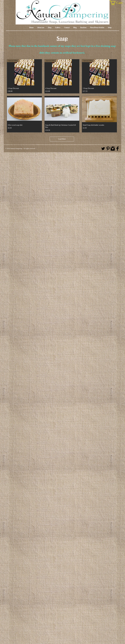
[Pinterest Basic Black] (108, 149)
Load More (62, 139)
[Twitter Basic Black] (103, 149)
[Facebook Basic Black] (118, 149)
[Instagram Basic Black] (113, 149)
